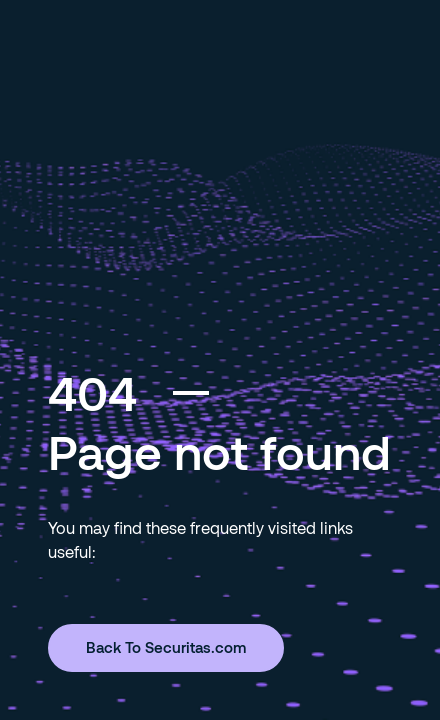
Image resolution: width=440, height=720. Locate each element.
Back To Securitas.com (166, 647)
